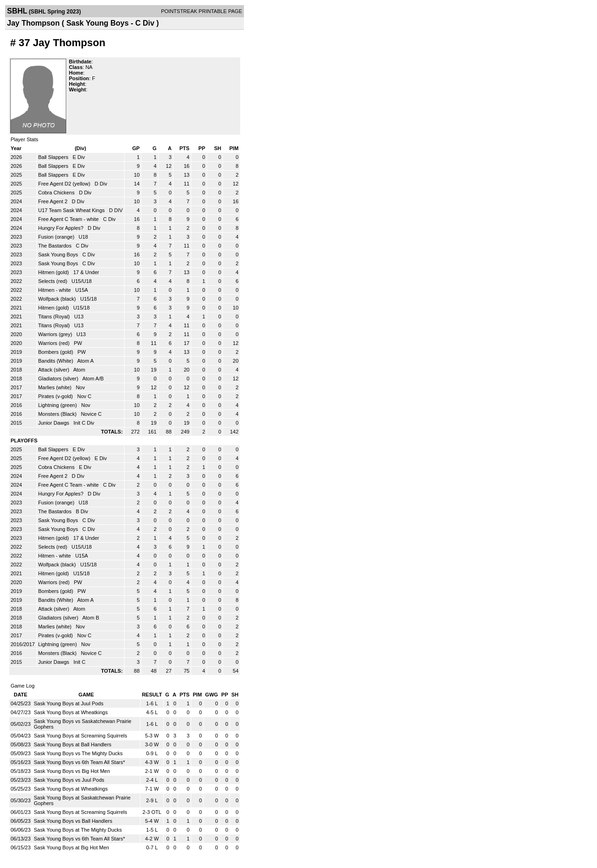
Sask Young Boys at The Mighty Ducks (78, 830)
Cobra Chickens (57, 193)
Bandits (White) (56, 361)
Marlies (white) (56, 387)
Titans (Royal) (55, 317)
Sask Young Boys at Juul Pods (69, 703)
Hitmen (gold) (54, 272)
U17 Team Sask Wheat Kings (72, 210)
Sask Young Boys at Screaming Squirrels (81, 736)
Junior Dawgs (55, 423)
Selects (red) (53, 281)
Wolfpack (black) (58, 299)
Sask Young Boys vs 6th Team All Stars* (80, 762)
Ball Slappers (54, 157)
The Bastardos (56, 246)
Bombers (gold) (56, 352)
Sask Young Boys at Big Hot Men (72, 847)
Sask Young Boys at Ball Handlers (73, 744)
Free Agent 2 (54, 201)
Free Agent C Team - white (69, 219)
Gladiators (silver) (59, 379)
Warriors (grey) (56, 334)
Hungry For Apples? (62, 228)
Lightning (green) (58, 405)
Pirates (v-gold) (56, 396)
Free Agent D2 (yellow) (65, 184)
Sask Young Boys (59, 255)
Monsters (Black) (58, 414)
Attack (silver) (55, 370)
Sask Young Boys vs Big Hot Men (72, 771)
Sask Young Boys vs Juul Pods (69, 780)
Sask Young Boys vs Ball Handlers (73, 821)
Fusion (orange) (57, 237)
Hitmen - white (55, 290)
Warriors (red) (55, 343)
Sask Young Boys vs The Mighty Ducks (79, 753)
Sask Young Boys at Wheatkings (71, 712)
